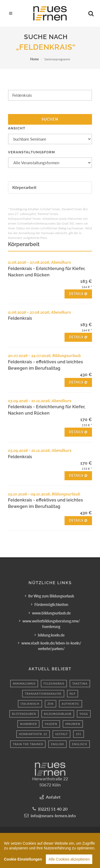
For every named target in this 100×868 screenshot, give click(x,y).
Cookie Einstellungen (23, 862)
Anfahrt (53, 797)
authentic (71, 704)
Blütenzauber (24, 714)
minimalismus (24, 684)
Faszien (51, 724)
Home (34, 59)
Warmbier (28, 724)
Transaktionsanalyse (43, 694)
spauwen (73, 724)
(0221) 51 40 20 (53, 809)
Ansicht (17, 128)
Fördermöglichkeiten (51, 604)
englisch (80, 744)
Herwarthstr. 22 (33, 734)
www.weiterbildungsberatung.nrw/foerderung (51, 624)
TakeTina (80, 684)
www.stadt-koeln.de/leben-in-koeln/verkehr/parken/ (51, 646)
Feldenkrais (54, 684)
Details (78, 294)
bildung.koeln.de (51, 635)
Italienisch (30, 704)
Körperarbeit (24, 187)
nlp (73, 694)
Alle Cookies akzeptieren (69, 862)
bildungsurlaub (58, 714)
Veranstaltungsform (31, 152)
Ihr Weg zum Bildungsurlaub (51, 596)
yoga (84, 714)
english (57, 744)
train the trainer (28, 744)
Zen (51, 704)
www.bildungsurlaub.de (51, 613)
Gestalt (61, 734)
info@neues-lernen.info (53, 816)
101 (79, 734)
